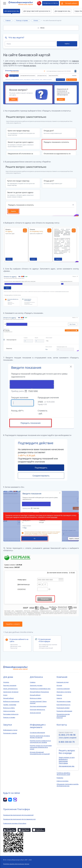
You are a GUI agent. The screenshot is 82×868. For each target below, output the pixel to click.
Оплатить (6, 682)
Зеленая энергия (35, 713)
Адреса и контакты (9, 711)
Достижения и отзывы (64, 701)
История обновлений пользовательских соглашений (40, 753)
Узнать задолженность (10, 689)
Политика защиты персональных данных (16, 864)
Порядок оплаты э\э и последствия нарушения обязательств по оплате (41, 747)
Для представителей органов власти (37, 11)
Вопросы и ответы (51, 3)
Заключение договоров (11, 692)
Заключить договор (36, 686)
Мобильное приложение (11, 701)
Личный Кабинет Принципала (39, 692)
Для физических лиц (12, 11)
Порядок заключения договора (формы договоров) (40, 737)
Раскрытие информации (64, 711)
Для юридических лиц (62, 11)
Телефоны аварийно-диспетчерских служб (63, 774)
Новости (59, 698)
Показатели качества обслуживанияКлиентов (63, 716)
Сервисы (33, 682)
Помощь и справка (22, 21)
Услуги (5, 695)
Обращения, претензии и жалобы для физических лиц (68, 785)
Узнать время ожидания (68, 737)
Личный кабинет (8, 698)
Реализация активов (63, 708)
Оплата (36, 21)
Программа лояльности (11, 714)
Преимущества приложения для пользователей (18, 815)
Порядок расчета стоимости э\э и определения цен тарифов (40, 742)
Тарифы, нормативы (10, 705)
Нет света (39, 3)
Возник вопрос (30, 66)
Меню (42, 28)
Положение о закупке (10, 733)
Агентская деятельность (37, 710)
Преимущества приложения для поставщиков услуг (19, 819)
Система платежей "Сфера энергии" (38, 702)
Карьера (59, 695)
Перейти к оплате (13, 624)
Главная (8, 21)
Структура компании (63, 689)
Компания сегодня (63, 682)
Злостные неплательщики (38, 706)
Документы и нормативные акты (40, 689)
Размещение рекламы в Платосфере (15, 823)
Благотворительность (64, 705)
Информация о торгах (10, 730)
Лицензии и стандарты (64, 692)
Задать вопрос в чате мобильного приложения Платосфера (67, 760)
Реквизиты (60, 778)
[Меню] (5, 3)
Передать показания (10, 686)
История (59, 686)
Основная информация (37, 733)
